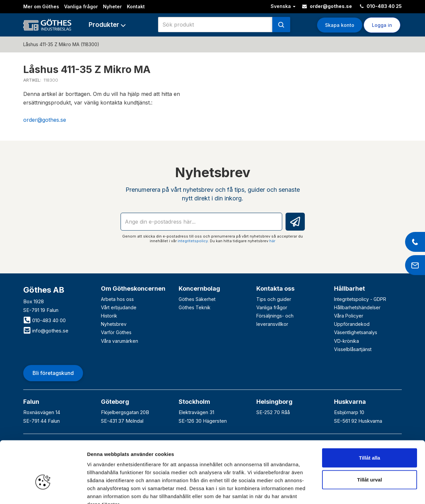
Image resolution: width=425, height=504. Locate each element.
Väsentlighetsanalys (356, 332)
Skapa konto (340, 25)
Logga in (382, 25)
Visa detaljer (361, 491)
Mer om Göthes (41, 6)
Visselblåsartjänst (353, 349)
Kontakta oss (275, 288)
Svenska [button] (283, 6)
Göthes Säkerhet (197, 299)
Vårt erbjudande (119, 307)
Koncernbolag (199, 288)
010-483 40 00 (44, 320)
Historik (109, 316)
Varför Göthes (116, 332)
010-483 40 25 (381, 6)
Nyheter (112, 6)
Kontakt (136, 6)
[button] (107, 25)
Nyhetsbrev (114, 324)
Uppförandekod (352, 324)
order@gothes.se (327, 6)
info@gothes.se (46, 331)
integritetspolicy (193, 241)
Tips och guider (274, 299)
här (272, 241)
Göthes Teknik (195, 307)
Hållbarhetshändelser (357, 307)
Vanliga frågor (81, 6)
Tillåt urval (370, 439)
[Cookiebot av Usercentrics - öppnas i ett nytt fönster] (43, 491)
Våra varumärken (120, 341)
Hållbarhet (349, 288)
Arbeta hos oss (117, 299)
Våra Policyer (349, 316)
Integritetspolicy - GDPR (360, 299)
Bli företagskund (53, 373)
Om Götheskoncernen (133, 288)
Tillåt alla (370, 418)
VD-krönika (346, 341)
